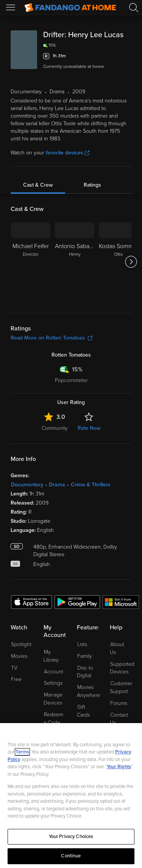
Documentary (27, 485)
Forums (119, 703)
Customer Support (121, 687)
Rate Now (89, 428)
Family (85, 656)
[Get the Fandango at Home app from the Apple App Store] (31, 602)
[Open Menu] (11, 8)
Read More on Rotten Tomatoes (51, 338)
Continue (71, 856)
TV (14, 668)
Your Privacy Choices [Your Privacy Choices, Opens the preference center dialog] (71, 837)
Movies (19, 656)
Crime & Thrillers (91, 485)
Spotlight (21, 644)
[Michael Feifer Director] (31, 262)
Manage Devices (53, 699)
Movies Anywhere (89, 691)
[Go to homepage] (70, 8)
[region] (71, 796)
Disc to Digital (85, 672)
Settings (53, 683)
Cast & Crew (38, 185)
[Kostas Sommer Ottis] (119, 262)
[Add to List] (127, 56)
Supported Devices (122, 668)
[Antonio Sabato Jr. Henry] (75, 262)
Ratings (92, 185)
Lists (82, 644)
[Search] (134, 8)
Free (16, 679)
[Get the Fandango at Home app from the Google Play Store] (77, 602)
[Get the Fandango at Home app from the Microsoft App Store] (121, 602)
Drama (57, 485)
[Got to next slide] (131, 262)
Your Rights (119, 767)
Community (55, 428)
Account (54, 672)
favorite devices (68, 153)
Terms (22, 752)
